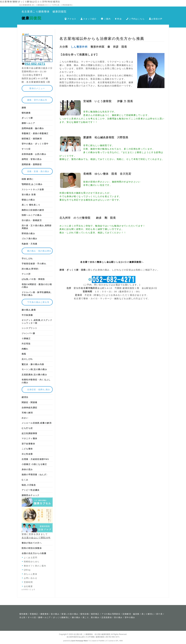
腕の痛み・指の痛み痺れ (39, 251)
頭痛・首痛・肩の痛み (38, 171)
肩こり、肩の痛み (91, 617)
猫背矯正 (95, 614)
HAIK (121, 641)
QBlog (27, 570)
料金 (118, 19)
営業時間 (28, 582)
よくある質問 (31, 558)
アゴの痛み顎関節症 (111, 614)
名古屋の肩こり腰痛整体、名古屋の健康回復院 (92, 634)
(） (31, 269)
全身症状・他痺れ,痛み (39, 389)
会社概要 (28, 586)
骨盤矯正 (34, 614)
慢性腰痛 (24, 614)
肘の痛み (118, 617)
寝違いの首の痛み (70, 614)
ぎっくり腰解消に (61, 617)
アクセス (70, 19)
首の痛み (55, 614)
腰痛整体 (45, 614)
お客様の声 (156, 19)
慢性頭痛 (85, 614)
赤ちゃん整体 (31, 574)
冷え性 (22, 617)
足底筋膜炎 (107, 617)
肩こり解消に (148, 614)
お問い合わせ (31, 578)
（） (35, 475)
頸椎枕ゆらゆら (32, 562)
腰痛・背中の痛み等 (37, 100)
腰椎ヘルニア (44, 617)
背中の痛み (130, 617)
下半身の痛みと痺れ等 (38, 302)
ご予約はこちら (135, 19)
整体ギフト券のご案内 (35, 566)
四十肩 (159, 614)
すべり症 (32, 617)
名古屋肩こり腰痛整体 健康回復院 (44, 12)
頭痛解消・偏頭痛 (131, 614)
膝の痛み (76, 617)
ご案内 (106, 19)
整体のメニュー (37, 88)
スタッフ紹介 (89, 19)
